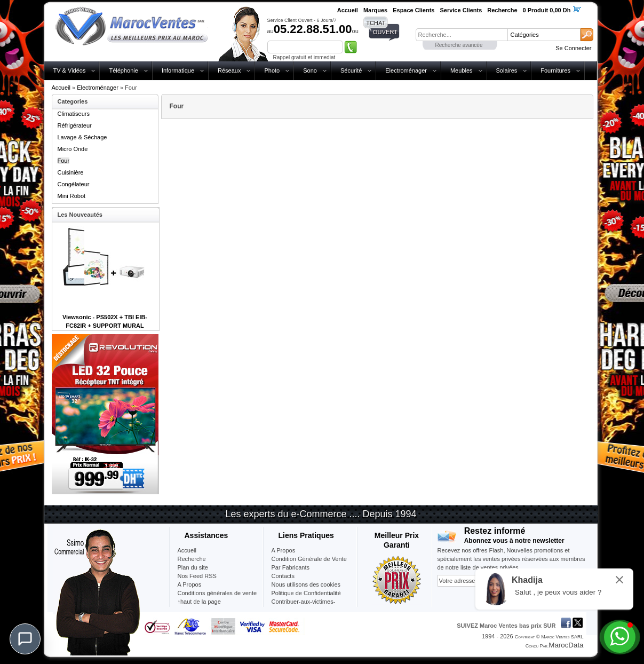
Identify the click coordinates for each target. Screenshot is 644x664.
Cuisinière (71, 172)
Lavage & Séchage (82, 137)
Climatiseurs (74, 114)
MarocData (566, 645)
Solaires (507, 70)
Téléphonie (123, 70)
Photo (272, 70)
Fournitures (555, 70)
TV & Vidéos (70, 70)
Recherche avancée (459, 45)
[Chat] (25, 639)
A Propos (284, 550)
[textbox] (462, 35)
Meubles (462, 70)
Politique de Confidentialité (306, 593)
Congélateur (74, 184)
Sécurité (351, 70)
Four (64, 161)
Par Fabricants (291, 567)
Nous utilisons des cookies (306, 584)
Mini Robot (72, 196)
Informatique (178, 70)
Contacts (283, 576)
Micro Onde (73, 149)
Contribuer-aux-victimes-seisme (304, 606)
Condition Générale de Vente (309, 559)
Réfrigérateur (75, 125)
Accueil (61, 88)
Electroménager (406, 70)
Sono (310, 70)
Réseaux (229, 70)
